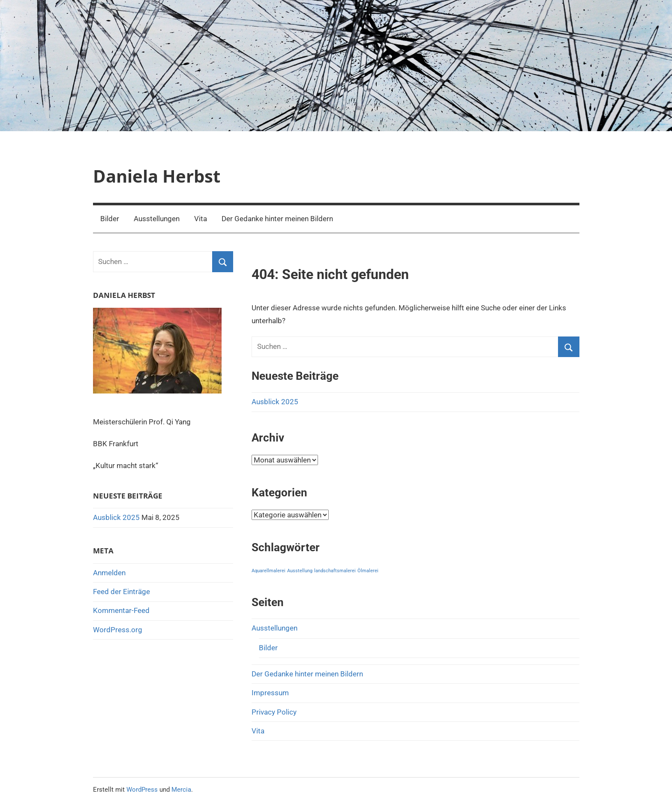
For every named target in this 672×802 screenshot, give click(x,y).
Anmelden (109, 573)
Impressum (270, 693)
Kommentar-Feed (121, 610)
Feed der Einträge (121, 592)
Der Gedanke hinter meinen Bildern (277, 219)
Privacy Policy (274, 712)
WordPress (142, 790)
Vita (201, 219)
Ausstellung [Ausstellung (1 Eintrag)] (300, 571)
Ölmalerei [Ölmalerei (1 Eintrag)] (368, 571)
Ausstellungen (157, 219)
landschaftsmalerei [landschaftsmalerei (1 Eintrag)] (335, 571)
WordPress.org (118, 630)
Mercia (181, 790)
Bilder (110, 219)
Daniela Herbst (157, 176)
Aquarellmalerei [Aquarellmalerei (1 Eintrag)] (268, 571)
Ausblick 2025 (275, 402)
